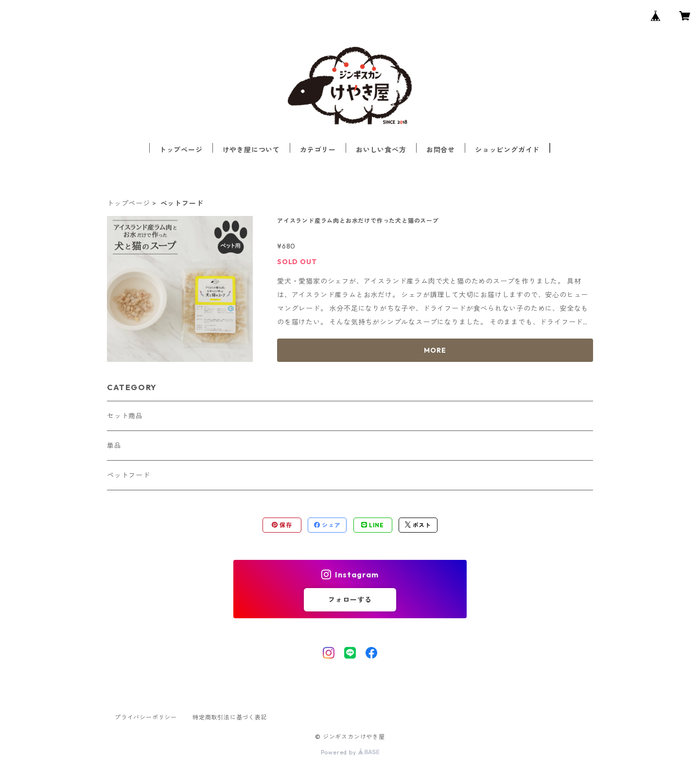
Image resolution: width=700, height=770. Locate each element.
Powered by (350, 752)
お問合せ (441, 150)
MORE (435, 350)
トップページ (181, 150)
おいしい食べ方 (381, 150)
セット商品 (125, 416)
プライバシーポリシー (146, 717)
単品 (114, 446)
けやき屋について (251, 150)
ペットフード (129, 475)
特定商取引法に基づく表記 (230, 717)
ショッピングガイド (507, 150)
